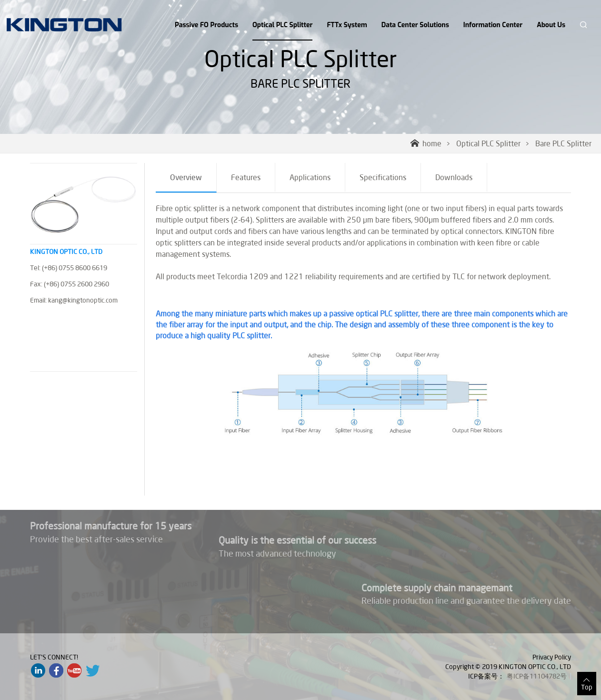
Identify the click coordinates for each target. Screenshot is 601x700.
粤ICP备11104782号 (537, 676)
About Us (551, 25)
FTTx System (347, 25)
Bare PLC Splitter (563, 143)
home (426, 143)
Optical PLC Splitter (282, 30)
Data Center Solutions (415, 25)
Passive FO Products (206, 25)
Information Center (493, 25)
